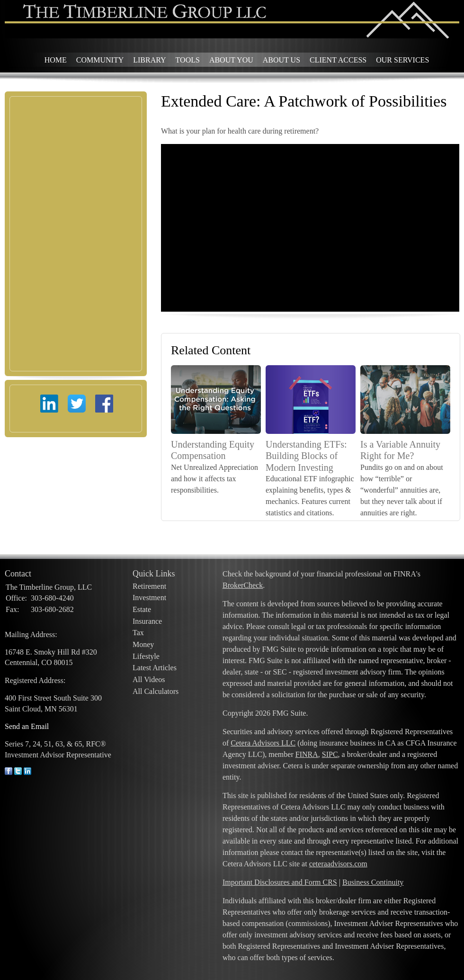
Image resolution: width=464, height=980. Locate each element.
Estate (142, 609)
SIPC (330, 754)
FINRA (307, 754)
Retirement (149, 586)
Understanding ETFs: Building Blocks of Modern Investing (306, 456)
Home (56, 60)
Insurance (147, 621)
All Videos (149, 679)
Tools (188, 60)
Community (100, 60)
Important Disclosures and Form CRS (280, 882)
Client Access (338, 60)
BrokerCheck (243, 585)
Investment (149, 598)
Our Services (402, 60)
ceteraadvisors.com (338, 864)
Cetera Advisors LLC (263, 743)
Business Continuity (373, 882)
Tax (138, 633)
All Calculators (156, 691)
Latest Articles (155, 668)
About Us (281, 60)
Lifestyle (146, 656)
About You (231, 60)
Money (143, 644)
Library (149, 60)
